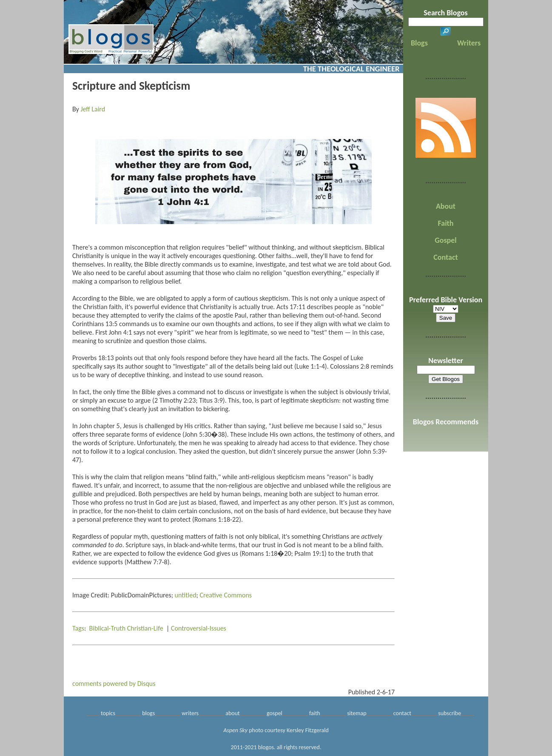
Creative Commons (226, 595)
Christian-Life (145, 628)
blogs (148, 713)
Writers (469, 43)
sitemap (357, 713)
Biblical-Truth (108, 628)
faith (315, 713)
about (233, 713)
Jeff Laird (93, 109)
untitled (186, 595)
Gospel (445, 240)
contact (402, 713)
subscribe (450, 713)
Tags (78, 628)
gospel (275, 713)
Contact (445, 257)
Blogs (419, 43)
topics (108, 713)
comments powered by (114, 684)
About (446, 206)
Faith (446, 223)
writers (190, 713)
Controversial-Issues (199, 628)
